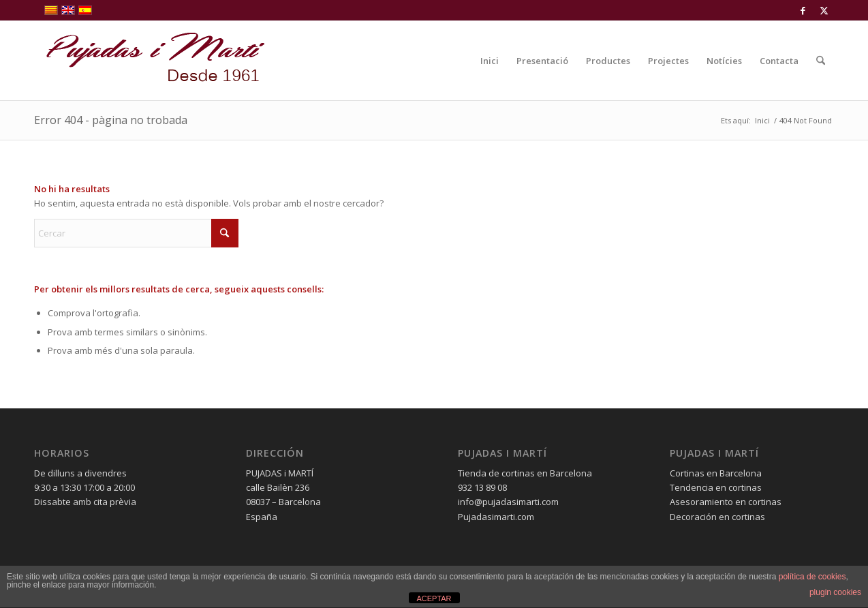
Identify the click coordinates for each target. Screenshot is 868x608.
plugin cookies (835, 592)
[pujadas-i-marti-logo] (150, 61)
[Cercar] (821, 61)
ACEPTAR (434, 598)
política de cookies (812, 577)
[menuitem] (490, 61)
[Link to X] (824, 10)
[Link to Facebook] (803, 10)
